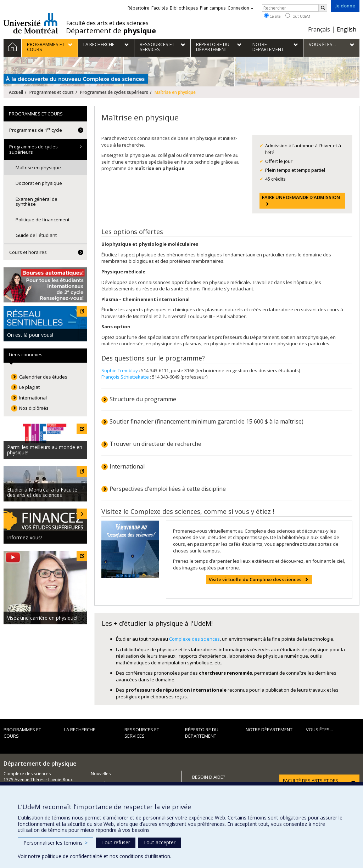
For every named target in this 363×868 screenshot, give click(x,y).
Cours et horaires (28, 252)
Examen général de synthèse (37, 202)
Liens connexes (26, 354)
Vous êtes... (319, 730)
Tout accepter (159, 842)
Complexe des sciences (194, 639)
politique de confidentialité (72, 856)
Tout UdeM (298, 16)
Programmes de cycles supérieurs (114, 92)
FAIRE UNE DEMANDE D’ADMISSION (301, 197)
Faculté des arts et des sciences (107, 23)
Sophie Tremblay (120, 370)
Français (319, 29)
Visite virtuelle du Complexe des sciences (255, 579)
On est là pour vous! (30, 335)
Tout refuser (116, 842)
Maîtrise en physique (38, 168)
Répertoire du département (202, 733)
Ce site (272, 16)
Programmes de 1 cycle (36, 130)
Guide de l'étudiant (36, 235)
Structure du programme (143, 399)
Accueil (16, 92)
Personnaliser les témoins (55, 843)
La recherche (80, 730)
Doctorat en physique (39, 183)
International (127, 466)
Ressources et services (142, 733)
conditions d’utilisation (145, 856)
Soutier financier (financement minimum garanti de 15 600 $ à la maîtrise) (206, 421)
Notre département (269, 730)
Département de (111, 31)
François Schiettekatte (125, 377)
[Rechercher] (323, 8)
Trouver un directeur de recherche (155, 444)
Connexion (241, 8)
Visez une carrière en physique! (42, 618)
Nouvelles (101, 774)
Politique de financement (43, 220)
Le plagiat (29, 387)
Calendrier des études (43, 377)
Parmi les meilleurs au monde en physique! (45, 450)
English (347, 29)
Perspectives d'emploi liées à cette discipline (168, 489)
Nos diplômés (34, 408)
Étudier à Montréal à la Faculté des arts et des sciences (42, 492)
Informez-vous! (24, 537)
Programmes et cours (52, 92)
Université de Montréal (31, 23)
